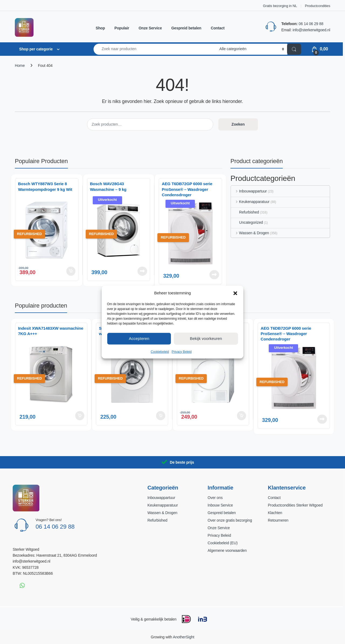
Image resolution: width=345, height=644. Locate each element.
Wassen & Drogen (250, 233)
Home (20, 66)
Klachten (275, 513)
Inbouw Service (220, 505)
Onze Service (150, 28)
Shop (100, 28)
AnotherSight (183, 637)
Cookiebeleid (160, 352)
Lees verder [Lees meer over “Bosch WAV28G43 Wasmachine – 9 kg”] (142, 271)
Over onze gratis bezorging (230, 520)
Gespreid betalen (186, 28)
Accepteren (139, 338)
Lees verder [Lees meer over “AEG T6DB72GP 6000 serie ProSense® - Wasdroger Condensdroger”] (214, 275)
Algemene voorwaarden (227, 550)
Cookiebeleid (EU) (222, 543)
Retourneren (278, 520)
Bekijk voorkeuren (206, 338)
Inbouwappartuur (249, 191)
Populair (122, 28)
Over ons (215, 498)
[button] (235, 293)
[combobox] (155, 49)
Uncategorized (247, 222)
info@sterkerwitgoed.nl (311, 30)
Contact (218, 28)
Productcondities (318, 6)
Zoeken (238, 124)
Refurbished (245, 212)
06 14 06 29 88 (311, 24)
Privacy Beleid (182, 352)
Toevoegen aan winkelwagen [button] (71, 271)
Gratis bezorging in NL (280, 6)
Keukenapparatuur (250, 202)
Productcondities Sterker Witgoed (295, 505)
